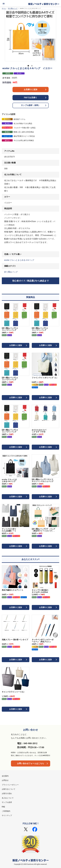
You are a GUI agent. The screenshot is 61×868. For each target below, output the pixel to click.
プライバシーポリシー (10, 785)
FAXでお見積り (30, 98)
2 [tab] (32, 66)
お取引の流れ (7, 793)
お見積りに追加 (31, 89)
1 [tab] (29, 66)
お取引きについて (9, 789)
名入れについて (8, 798)
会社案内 (5, 776)
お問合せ (5, 780)
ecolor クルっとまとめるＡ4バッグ (19, 260)
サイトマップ (7, 815)
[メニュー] (4, 4)
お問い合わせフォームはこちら (31, 763)
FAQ (3, 807)
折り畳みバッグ (13, 8)
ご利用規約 (6, 811)
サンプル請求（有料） (31, 105)
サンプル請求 (7, 802)
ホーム (4, 8)
